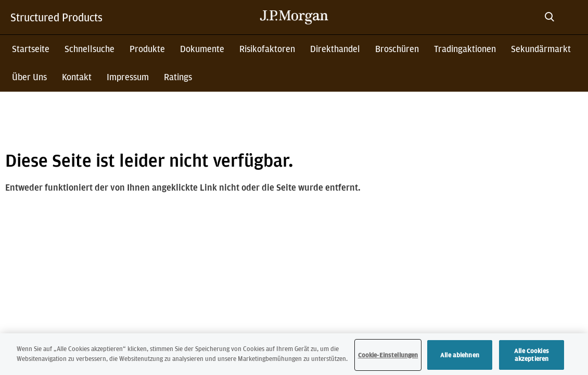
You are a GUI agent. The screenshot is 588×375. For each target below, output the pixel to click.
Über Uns (29, 77)
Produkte (147, 49)
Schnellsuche (90, 49)
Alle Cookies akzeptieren (532, 355)
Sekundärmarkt (541, 49)
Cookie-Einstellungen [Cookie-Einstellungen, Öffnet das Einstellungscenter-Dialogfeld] (388, 355)
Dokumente (202, 49)
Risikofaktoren (267, 49)
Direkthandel (335, 49)
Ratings (178, 77)
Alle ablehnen (460, 355)
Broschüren (397, 49)
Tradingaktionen (465, 49)
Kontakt (77, 77)
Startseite (31, 49)
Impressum (128, 77)
